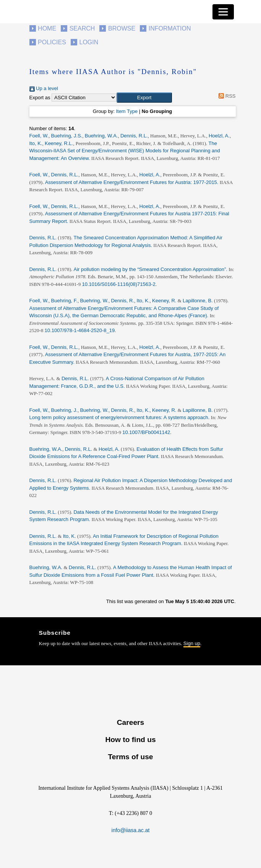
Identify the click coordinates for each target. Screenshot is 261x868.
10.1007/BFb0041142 (146, 432)
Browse (122, 28)
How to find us (130, 740)
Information (170, 28)
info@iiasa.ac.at (131, 830)
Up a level (44, 88)
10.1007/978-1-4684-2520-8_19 (80, 330)
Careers (130, 722)
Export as (40, 98)
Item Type (127, 111)
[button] (144, 98)
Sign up (192, 643)
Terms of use (130, 757)
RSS (226, 96)
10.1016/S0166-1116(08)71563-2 (118, 284)
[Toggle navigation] (223, 12)
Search (82, 28)
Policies (52, 42)
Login (89, 42)
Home (47, 28)
